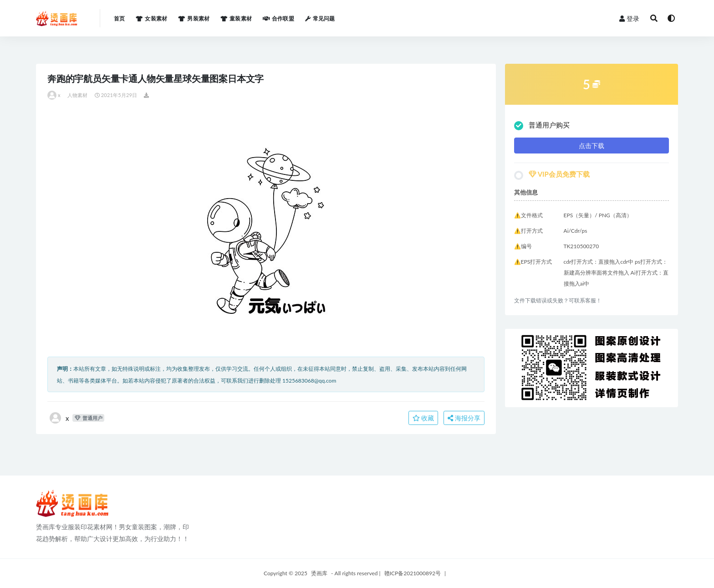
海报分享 (464, 418)
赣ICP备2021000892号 (413, 573)
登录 (629, 18)
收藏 (423, 418)
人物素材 (78, 95)
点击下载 (592, 146)
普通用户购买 (542, 125)
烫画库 (319, 573)
